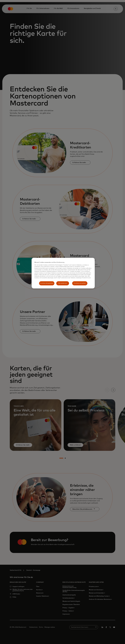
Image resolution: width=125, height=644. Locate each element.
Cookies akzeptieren (47, 283)
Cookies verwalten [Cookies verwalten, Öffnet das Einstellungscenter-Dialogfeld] (80, 283)
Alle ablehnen (63, 283)
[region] (63, 273)
